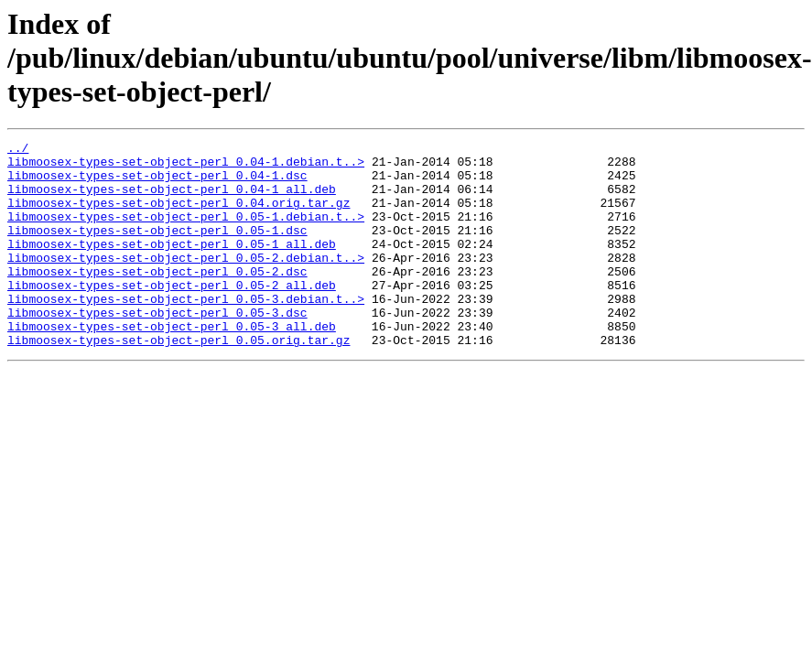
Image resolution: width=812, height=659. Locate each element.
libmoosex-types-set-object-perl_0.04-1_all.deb (172, 200)
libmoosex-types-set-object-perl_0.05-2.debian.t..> (186, 282)
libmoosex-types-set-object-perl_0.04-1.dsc (157, 183)
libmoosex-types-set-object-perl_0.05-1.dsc (157, 249)
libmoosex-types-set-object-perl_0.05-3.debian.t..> (186, 331)
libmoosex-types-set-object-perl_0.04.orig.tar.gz (179, 216)
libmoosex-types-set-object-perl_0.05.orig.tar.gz (179, 381)
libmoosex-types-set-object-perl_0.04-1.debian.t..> (186, 167)
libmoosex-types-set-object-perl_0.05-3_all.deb (172, 364)
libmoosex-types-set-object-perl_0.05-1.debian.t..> (186, 232)
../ (18, 150)
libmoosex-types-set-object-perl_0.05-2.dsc (157, 298)
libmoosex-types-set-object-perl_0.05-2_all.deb (172, 315)
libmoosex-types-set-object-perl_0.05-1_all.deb (172, 265)
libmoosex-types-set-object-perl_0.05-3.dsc (157, 348)
